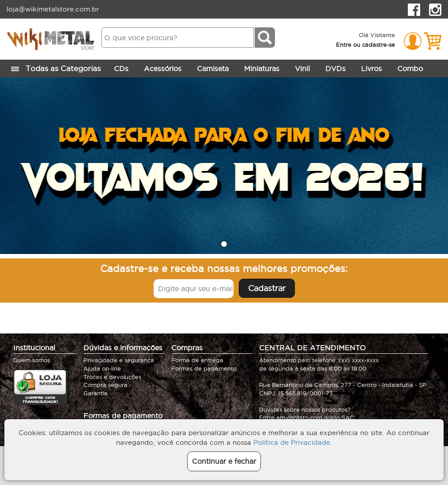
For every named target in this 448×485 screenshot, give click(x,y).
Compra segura (105, 385)
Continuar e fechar (224, 461)
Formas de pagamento (204, 368)
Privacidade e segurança (119, 360)
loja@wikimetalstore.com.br (53, 9)
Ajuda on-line (102, 368)
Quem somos (32, 360)
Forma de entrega (197, 360)
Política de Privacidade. (293, 442)
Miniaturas (262, 68)
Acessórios (163, 68)
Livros (371, 68)
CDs (121, 68)
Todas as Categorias (57, 69)
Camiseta (213, 68)
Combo (410, 68)
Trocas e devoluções (112, 377)
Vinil (302, 68)
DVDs (335, 68)
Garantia (96, 393)
